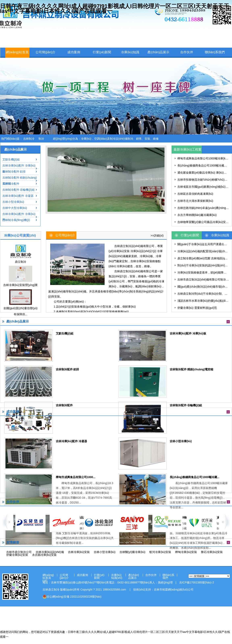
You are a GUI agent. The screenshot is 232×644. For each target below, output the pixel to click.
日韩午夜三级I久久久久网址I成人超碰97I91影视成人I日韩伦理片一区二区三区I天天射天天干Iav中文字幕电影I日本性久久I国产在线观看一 (115, 9)
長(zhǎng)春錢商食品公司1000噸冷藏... (195, 477)
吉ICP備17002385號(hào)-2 (197, 582)
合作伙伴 (187, 52)
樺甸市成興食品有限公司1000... (76, 477)
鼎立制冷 (21, 262)
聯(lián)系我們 (215, 52)
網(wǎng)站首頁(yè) (17, 57)
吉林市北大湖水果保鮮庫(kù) (195, 201)
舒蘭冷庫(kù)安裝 (17, 555)
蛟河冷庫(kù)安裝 (160, 552)
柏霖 (165, 590)
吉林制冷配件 (11, 184)
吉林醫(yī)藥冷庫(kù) (132, 552)
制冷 (41, 139)
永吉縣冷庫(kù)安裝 (44, 555)
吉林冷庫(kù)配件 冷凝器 (18, 196)
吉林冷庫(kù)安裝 (79, 552)
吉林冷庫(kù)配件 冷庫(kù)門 (19, 217)
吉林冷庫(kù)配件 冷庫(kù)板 (19, 168)
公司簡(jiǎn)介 (46, 52)
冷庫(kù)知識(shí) (130, 57)
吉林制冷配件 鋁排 (14, 172)
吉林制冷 (29, 139)
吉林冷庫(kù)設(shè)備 (50, 552)
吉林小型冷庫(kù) (13, 202)
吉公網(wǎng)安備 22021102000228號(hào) (72, 597)
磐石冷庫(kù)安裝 (212, 552)
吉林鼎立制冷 (51, 590)
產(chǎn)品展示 (158, 52)
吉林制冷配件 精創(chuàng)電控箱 (20, 181)
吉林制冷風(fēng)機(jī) (16, 220)
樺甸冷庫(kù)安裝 (186, 552)
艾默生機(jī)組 (11, 159)
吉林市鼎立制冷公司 (19, 552)
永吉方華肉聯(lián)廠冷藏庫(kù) (197, 215)
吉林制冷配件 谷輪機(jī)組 (19, 190)
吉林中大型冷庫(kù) (15, 208)
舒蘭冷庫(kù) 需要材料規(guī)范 (197, 308)
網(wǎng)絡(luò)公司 (181, 590)
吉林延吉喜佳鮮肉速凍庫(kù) (195, 194)
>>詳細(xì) (157, 236)
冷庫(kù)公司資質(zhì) (20, 235)
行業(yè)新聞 (102, 52)
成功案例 (74, 52)
